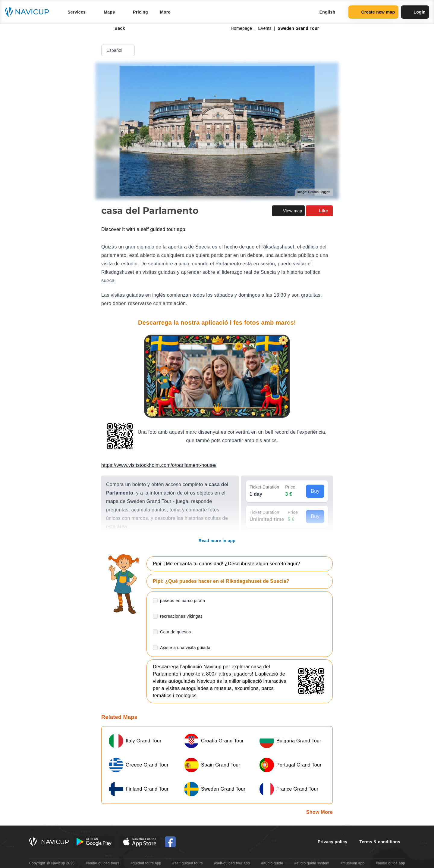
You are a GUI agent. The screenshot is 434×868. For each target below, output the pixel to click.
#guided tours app (146, 863)
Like (319, 211)
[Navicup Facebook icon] (170, 842)
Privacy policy (333, 842)
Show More (319, 812)
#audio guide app (390, 863)
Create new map (373, 12)
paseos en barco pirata (182, 601)
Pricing (140, 12)
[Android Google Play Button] (94, 842)
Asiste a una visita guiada (185, 648)
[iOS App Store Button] (140, 842)
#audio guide (272, 863)
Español (119, 50)
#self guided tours (188, 863)
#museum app (353, 863)
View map (288, 211)
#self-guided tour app (232, 863)
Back (116, 28)
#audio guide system (312, 863)
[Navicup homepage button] (29, 12)
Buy (315, 491)
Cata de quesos (176, 632)
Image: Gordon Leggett (314, 192)
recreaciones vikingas (181, 616)
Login (415, 12)
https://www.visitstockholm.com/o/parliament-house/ (159, 465)
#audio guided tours (103, 863)
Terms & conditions (380, 842)
